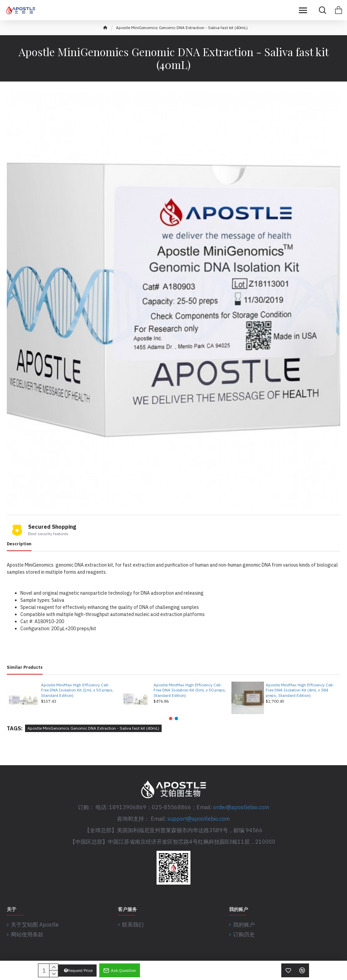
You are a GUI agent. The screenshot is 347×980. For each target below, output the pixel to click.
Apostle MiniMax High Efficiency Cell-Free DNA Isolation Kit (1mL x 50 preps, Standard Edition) (77, 690)
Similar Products (25, 667)
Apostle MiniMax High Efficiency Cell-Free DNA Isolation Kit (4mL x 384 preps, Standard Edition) (300, 690)
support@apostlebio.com (199, 819)
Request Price (78, 970)
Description (19, 544)
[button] (171, 719)
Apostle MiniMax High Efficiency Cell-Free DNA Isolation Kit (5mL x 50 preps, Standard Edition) (190, 690)
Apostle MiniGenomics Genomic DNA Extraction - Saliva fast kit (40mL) (93, 728)
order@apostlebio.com (241, 807)
